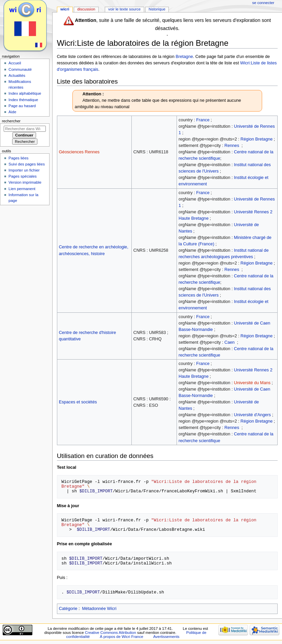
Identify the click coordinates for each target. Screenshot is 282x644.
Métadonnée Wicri (99, 609)
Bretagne (184, 57)
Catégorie (68, 609)
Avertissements (166, 637)
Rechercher (11, 121)
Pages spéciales (22, 176)
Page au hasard (22, 106)
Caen (229, 342)
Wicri (65, 9)
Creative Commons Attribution (111, 633)
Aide (12, 112)
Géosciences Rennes (79, 152)
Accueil (15, 63)
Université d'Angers (252, 415)
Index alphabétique (25, 93)
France (203, 120)
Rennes (232, 146)
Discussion (86, 9)
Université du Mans (252, 383)
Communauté (20, 69)
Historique (157, 9)
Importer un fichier (24, 170)
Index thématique (23, 100)
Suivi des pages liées (27, 164)
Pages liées (18, 158)
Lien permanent (22, 189)
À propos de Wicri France (121, 637)
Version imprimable (25, 182)
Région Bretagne (257, 139)
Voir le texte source (124, 9)
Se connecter (263, 3)
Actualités (17, 75)
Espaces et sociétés (78, 402)
